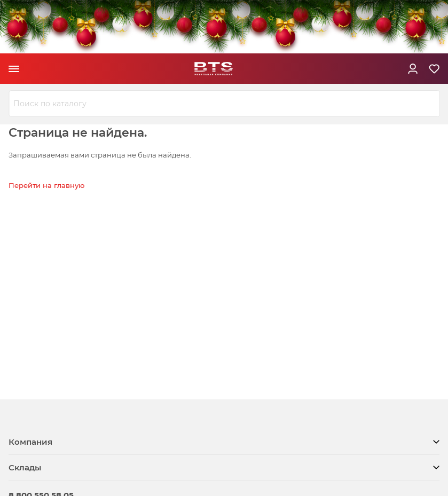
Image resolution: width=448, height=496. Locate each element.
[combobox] (224, 104)
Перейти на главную (46, 185)
